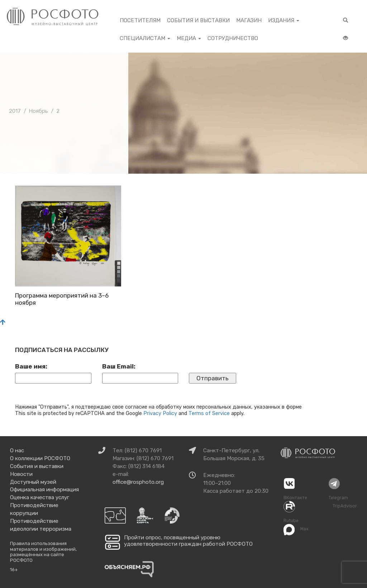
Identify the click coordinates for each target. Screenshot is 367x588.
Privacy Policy (160, 413)
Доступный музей (33, 482)
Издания (284, 20)
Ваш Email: (119, 366)
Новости (21, 474)
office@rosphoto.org (138, 482)
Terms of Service (209, 413)
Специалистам (145, 38)
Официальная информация (44, 490)
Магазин (249, 20)
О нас (17, 450)
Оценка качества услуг (40, 497)
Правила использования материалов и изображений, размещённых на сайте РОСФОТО (43, 552)
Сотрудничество (233, 38)
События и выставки (198, 20)
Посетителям (140, 20)
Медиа (189, 38)
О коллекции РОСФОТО (40, 458)
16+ (14, 570)
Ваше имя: (31, 366)
